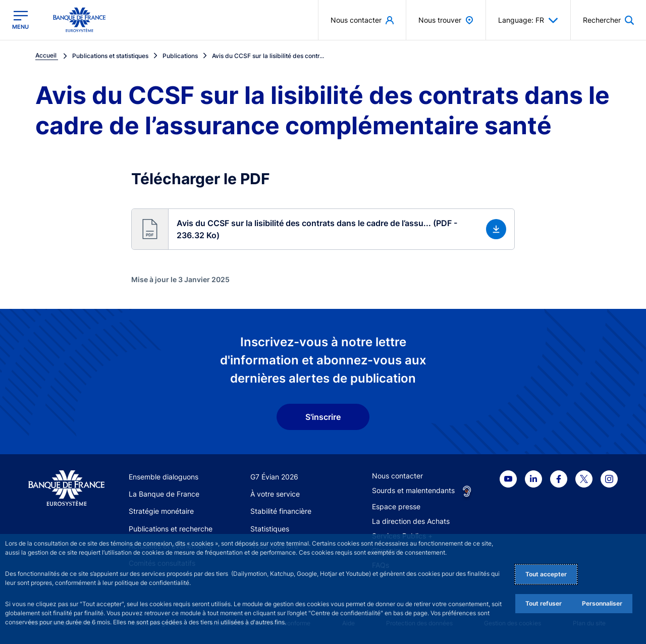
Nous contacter (397, 476)
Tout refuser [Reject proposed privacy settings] (544, 603)
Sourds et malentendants (413, 490)
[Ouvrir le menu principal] (20, 20)
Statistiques (270, 529)
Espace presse (396, 506)
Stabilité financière (281, 511)
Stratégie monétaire (161, 511)
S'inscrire (323, 417)
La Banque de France (164, 494)
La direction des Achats (411, 521)
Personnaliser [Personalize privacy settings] (602, 603)
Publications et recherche (171, 529)
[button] (323, 229)
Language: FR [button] (528, 20)
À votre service (275, 494)
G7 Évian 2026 (274, 477)
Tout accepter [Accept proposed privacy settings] (546, 574)
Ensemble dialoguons (164, 477)
